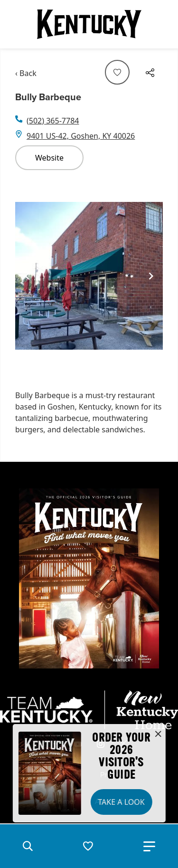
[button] (28, 846)
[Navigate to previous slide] (27, 276)
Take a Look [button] (121, 802)
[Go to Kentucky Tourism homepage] (89, 24)
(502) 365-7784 (53, 121)
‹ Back (26, 73)
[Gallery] (89, 276)
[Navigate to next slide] (151, 276)
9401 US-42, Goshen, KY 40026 (81, 136)
